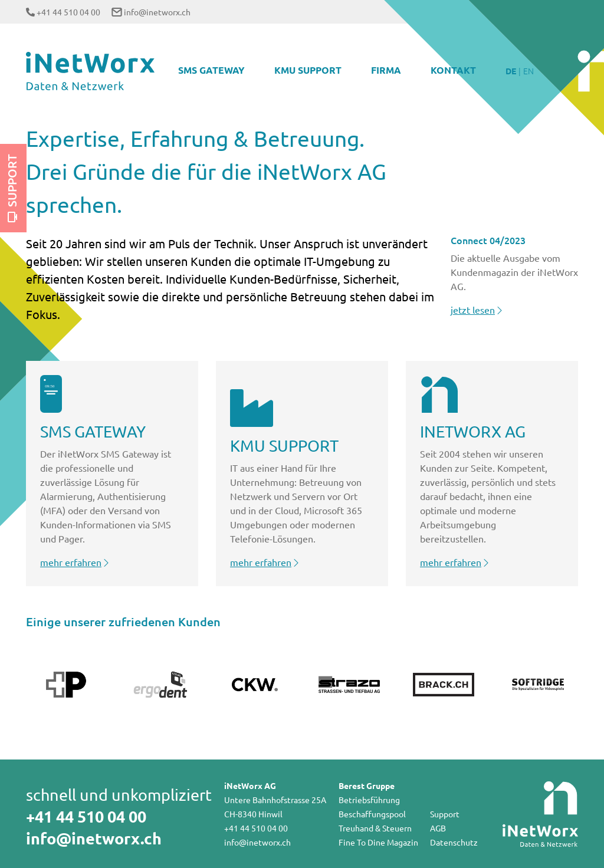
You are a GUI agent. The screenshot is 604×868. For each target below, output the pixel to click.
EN (528, 71)
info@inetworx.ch (157, 12)
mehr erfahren (75, 562)
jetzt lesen (477, 310)
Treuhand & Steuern (375, 828)
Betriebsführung (369, 800)
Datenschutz (454, 842)
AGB (438, 828)
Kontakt (453, 70)
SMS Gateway (211, 70)
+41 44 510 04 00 (68, 12)
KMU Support (308, 70)
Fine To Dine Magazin (378, 842)
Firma (386, 70)
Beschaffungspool (372, 814)
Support (12, 188)
